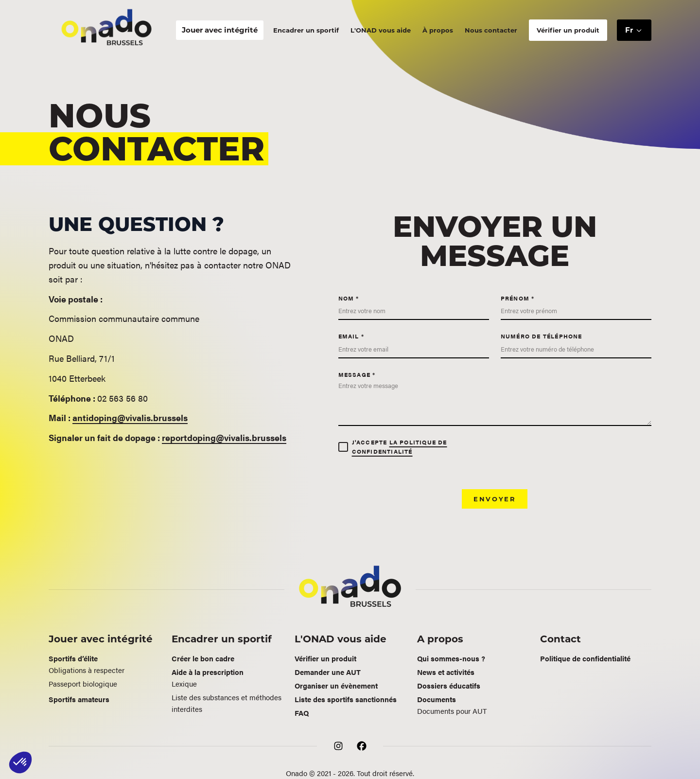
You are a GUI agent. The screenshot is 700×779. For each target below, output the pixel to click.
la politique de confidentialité (400, 447)
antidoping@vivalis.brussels (130, 417)
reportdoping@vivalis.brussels (224, 437)
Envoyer (495, 499)
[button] (634, 30)
